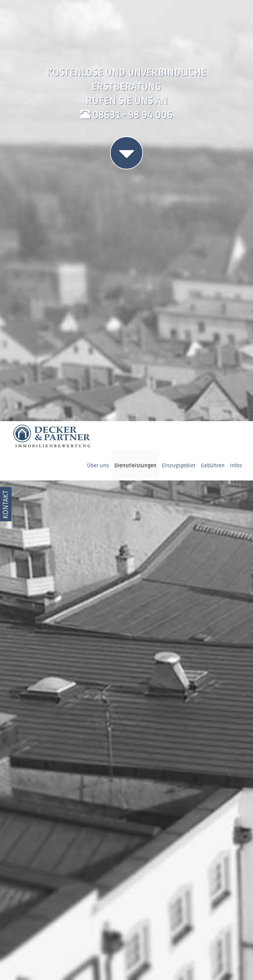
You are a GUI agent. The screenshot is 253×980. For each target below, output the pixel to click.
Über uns (98, 44)
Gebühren (213, 44)
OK (212, 945)
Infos (236, 44)
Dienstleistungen (135, 44)
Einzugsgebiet (179, 44)
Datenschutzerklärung (182, 965)
